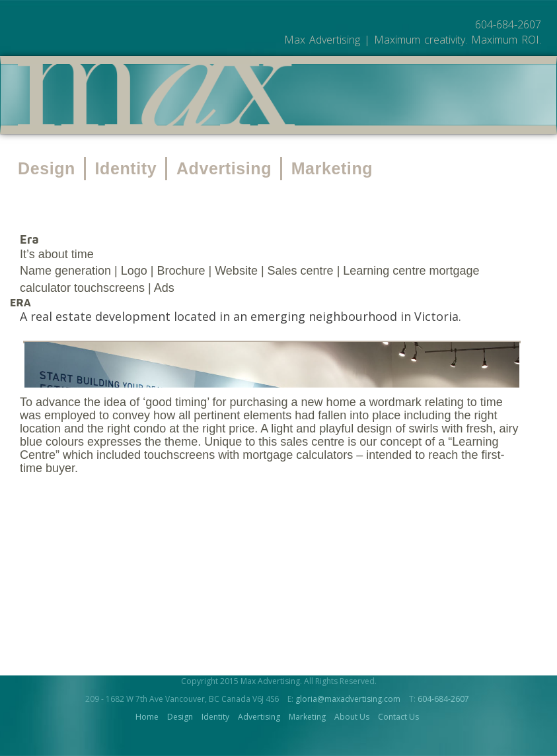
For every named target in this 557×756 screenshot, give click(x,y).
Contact (514, 128)
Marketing (332, 182)
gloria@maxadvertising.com (348, 713)
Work (377, 128)
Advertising (224, 182)
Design (47, 182)
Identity (126, 182)
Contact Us (398, 731)
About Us (441, 128)
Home (147, 731)
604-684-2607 (443, 713)
